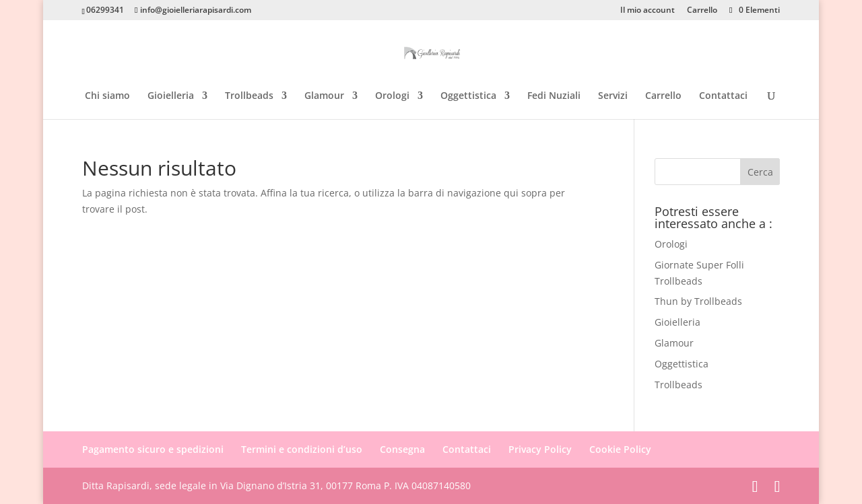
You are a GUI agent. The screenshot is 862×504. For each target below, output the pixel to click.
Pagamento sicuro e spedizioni (153, 449)
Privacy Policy (540, 449)
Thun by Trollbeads (698, 301)
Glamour (324, 96)
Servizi (613, 96)
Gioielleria (171, 96)
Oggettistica (468, 96)
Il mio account (648, 11)
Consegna (402, 449)
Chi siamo (107, 96)
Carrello (702, 11)
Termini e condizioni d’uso (302, 449)
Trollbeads (249, 96)
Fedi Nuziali (554, 96)
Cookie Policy (620, 449)
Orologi (392, 96)
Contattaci (723, 96)
